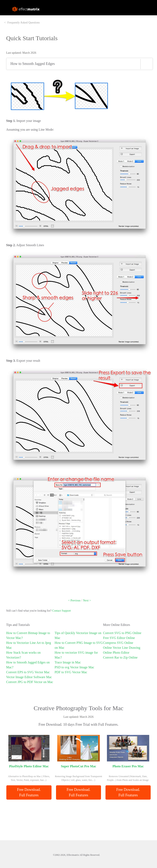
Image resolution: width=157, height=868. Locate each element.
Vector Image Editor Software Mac (29, 677)
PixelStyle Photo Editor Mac (29, 766)
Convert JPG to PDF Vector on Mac (30, 682)
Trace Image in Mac (68, 662)
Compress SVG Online (118, 643)
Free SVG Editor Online (119, 638)
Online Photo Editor (116, 653)
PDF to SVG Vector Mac (71, 672)
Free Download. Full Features (29, 792)
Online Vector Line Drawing (122, 648)
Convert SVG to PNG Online (122, 633)
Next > (87, 600)
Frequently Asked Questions (24, 23)
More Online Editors (117, 625)
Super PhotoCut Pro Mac (78, 766)
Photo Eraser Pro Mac (128, 766)
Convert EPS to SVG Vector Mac (28, 672)
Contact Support (61, 611)
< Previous (74, 600)
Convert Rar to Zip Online (120, 657)
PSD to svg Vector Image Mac (74, 667)
